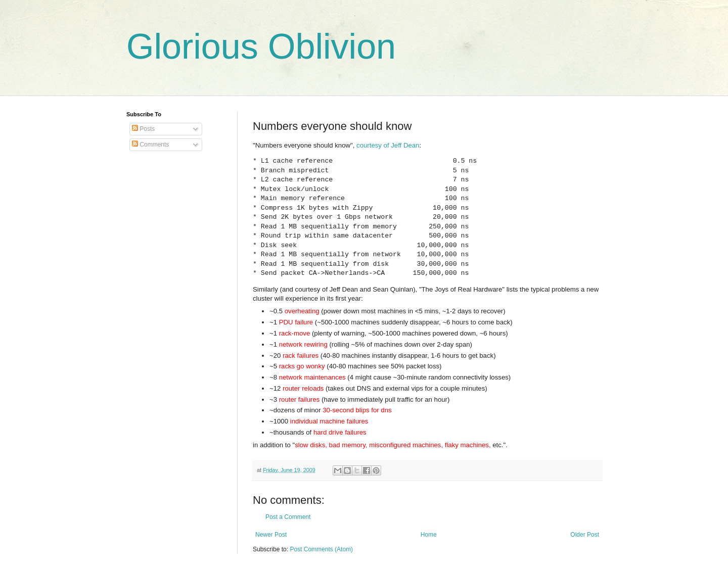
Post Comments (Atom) (321, 549)
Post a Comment (288, 517)
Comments (150, 145)
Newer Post (271, 535)
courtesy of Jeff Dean (388, 145)
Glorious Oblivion (261, 46)
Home (429, 535)
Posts (143, 129)
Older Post (585, 535)
